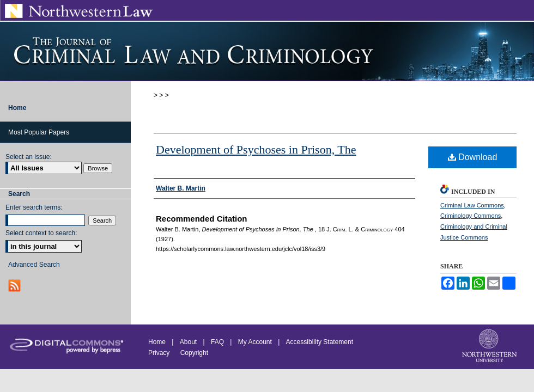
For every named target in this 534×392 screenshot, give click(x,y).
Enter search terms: (34, 207)
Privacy (160, 353)
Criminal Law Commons (472, 205)
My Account (255, 342)
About (188, 342)
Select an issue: (29, 157)
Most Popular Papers (39, 132)
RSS (16, 286)
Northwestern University (490, 347)
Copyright (194, 353)
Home (157, 342)
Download (473, 157)
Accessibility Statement (320, 342)
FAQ (217, 342)
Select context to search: (41, 233)
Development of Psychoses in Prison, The (256, 149)
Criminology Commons (471, 216)
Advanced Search (34, 265)
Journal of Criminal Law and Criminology (267, 51)
